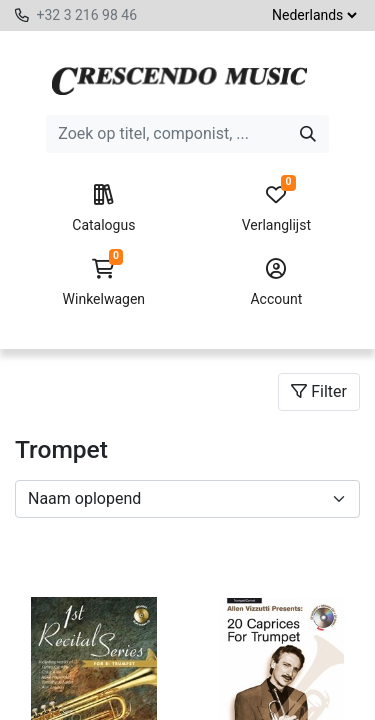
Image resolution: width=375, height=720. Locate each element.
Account (276, 283)
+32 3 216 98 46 (86, 15)
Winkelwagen (103, 283)
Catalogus (103, 209)
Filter (319, 391)
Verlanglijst (276, 209)
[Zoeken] (308, 134)
